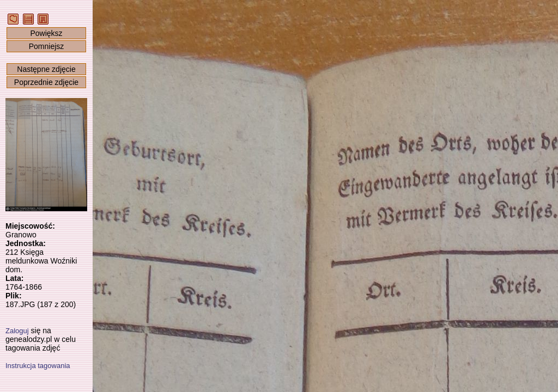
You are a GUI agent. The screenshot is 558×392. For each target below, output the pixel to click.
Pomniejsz (47, 46)
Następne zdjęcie (46, 69)
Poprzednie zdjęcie (46, 82)
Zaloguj (17, 331)
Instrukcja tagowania (38, 366)
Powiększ (46, 33)
